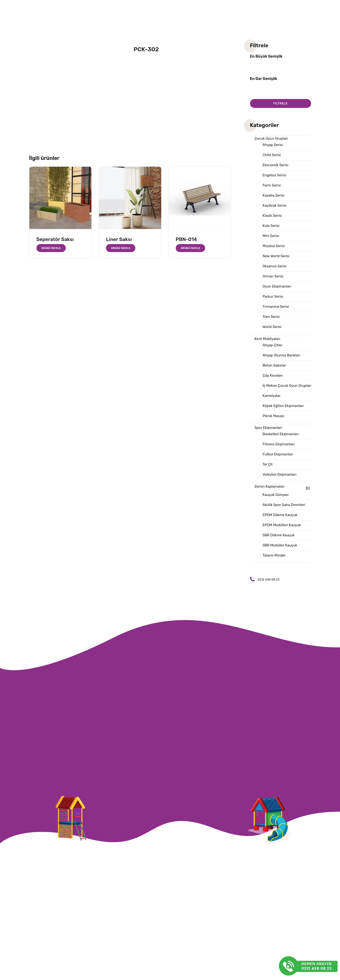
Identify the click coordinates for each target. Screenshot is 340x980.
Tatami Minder (274, 555)
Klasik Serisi (272, 216)
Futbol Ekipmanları (278, 454)
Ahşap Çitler (273, 345)
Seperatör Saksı (55, 239)
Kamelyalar (272, 396)
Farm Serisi (272, 185)
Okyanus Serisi (275, 266)
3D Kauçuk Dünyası (286, 492)
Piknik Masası (274, 416)
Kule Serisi (271, 226)
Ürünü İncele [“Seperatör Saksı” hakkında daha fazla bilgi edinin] (51, 248)
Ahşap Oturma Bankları (281, 355)
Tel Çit (268, 464)
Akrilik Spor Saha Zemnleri (284, 505)
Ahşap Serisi (273, 145)
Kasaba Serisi (274, 195)
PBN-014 (186, 239)
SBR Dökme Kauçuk (279, 535)
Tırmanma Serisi (276, 307)
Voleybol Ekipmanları (280, 474)
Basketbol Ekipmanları (281, 434)
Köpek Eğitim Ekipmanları (283, 406)
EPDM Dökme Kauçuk (280, 515)
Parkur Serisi (273, 296)
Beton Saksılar (274, 365)
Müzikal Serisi (274, 246)
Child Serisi (272, 155)
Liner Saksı (119, 239)
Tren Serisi (271, 317)
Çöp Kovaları (273, 375)
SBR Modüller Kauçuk (280, 545)
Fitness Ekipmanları (279, 444)
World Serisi (272, 327)
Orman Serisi (273, 276)
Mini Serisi (271, 236)
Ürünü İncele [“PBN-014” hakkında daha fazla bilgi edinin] (190, 248)
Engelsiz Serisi (274, 175)
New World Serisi (276, 256)
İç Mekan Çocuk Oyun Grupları (287, 386)
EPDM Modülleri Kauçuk (282, 525)
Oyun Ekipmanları (277, 286)
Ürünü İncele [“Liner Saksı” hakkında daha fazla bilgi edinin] (121, 248)
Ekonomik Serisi (276, 165)
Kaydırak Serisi (275, 205)
